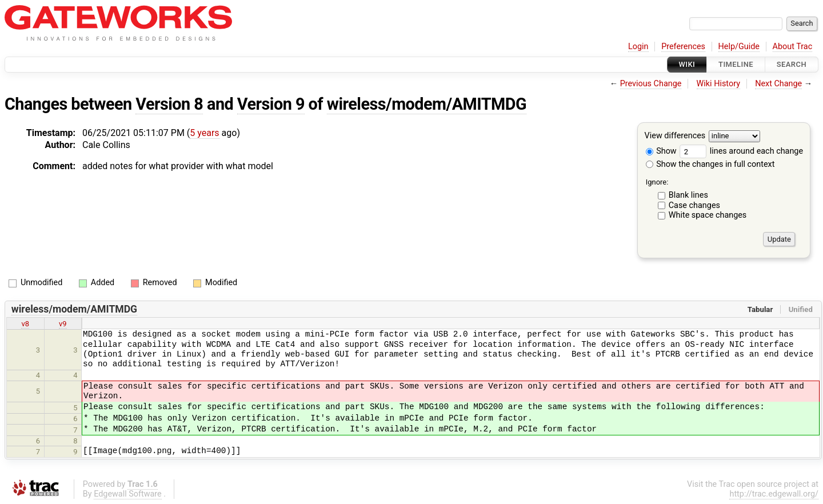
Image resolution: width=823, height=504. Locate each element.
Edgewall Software (128, 494)
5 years (204, 133)
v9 (63, 324)
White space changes (708, 215)
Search (792, 64)
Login (638, 47)
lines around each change (741, 151)
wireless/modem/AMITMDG (427, 104)
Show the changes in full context (710, 164)
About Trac (793, 47)
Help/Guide (739, 47)
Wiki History (718, 84)
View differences (675, 136)
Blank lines (688, 195)
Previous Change (651, 84)
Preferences (683, 47)
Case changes (694, 205)
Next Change (778, 84)
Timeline (736, 64)
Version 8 (169, 104)
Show (661, 151)
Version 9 (271, 104)
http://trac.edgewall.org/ (774, 494)
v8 (25, 324)
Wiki (687, 64)
